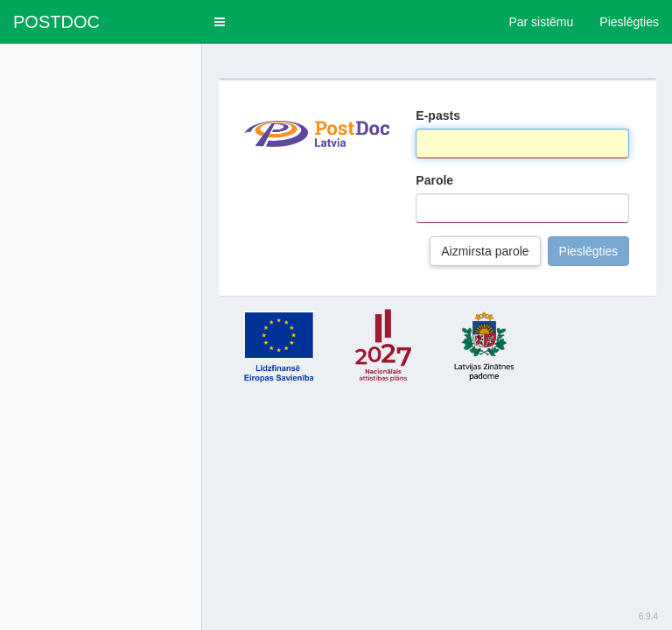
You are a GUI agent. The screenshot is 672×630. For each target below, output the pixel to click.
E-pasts (438, 115)
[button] (220, 22)
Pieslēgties (589, 251)
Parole (434, 180)
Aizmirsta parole (485, 251)
